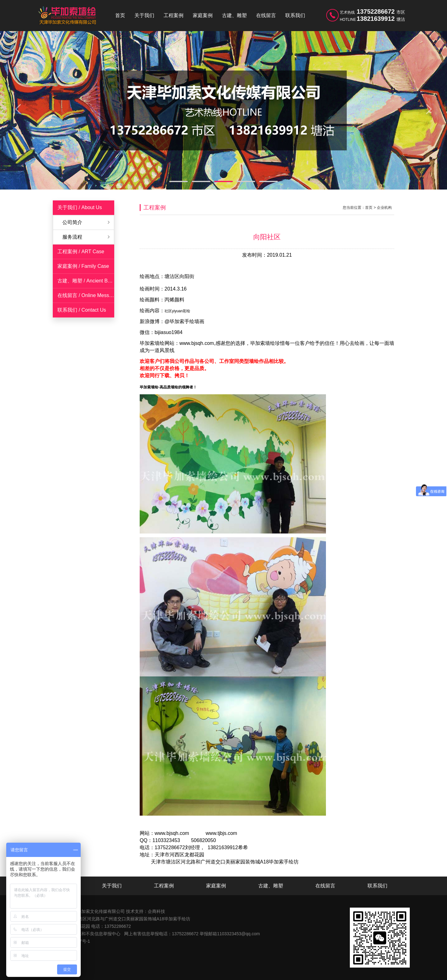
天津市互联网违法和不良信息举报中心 (84, 934)
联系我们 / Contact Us (82, 310)
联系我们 (295, 15)
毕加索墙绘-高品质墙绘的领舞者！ (168, 387)
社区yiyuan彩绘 (177, 311)
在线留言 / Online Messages (89, 295)
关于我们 (144, 15)
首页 (120, 15)
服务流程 (72, 237)
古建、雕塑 (234, 15)
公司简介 (72, 222)
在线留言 (266, 15)
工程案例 (174, 15)
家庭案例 (203, 15)
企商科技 (156, 911)
